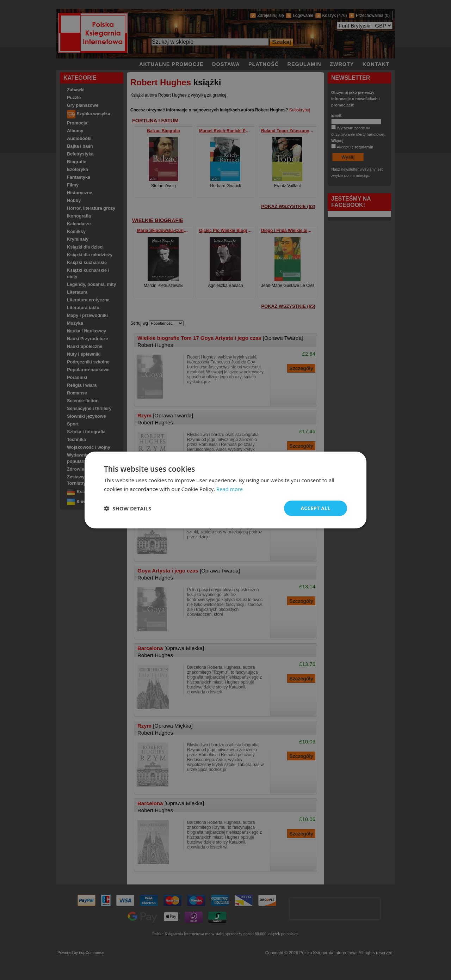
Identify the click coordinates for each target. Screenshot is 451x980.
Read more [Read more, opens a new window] (230, 489)
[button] (128, 508)
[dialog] (225, 490)
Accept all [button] (316, 508)
